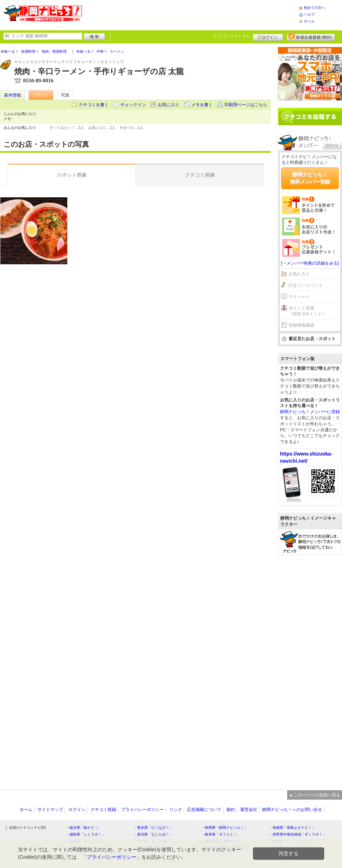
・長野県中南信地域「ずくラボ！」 (297, 834)
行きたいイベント (306, 285)
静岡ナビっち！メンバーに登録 (310, 412)
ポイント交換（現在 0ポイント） (307, 311)
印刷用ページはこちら (246, 105)
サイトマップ (50, 810)
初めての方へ (315, 8)
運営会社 (249, 810)
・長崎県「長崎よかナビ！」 (292, 828)
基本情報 (12, 95)
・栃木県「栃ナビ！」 (84, 828)
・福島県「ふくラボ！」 (85, 834)
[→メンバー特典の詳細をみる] (310, 263)
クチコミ (41, 95)
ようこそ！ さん (231, 36)
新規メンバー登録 (311, 36)
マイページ (299, 297)
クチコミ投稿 (103, 810)
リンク (176, 810)
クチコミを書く (94, 105)
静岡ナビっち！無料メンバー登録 (310, 178)
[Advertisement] (190, 14)
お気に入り (169, 105)
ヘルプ (309, 14)
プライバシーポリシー (142, 810)
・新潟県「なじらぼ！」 (153, 834)
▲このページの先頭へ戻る (315, 795)
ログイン (268, 36)
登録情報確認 (301, 325)
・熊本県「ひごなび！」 (153, 828)
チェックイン (133, 105)
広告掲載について (204, 810)
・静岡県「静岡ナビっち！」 (224, 828)
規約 (230, 810)
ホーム (309, 21)
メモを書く (202, 105)
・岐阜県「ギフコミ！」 (221, 834)
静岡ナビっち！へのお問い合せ (292, 810)
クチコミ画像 (200, 175)
